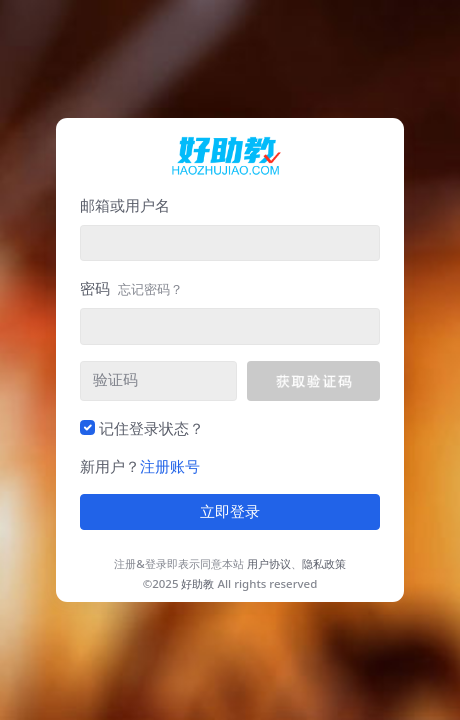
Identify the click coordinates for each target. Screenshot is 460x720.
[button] (313, 381)
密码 (131, 288)
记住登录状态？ (151, 428)
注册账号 (170, 466)
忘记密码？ (150, 289)
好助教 (197, 583)
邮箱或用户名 (125, 205)
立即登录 (230, 512)
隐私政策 (324, 563)
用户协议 (269, 563)
